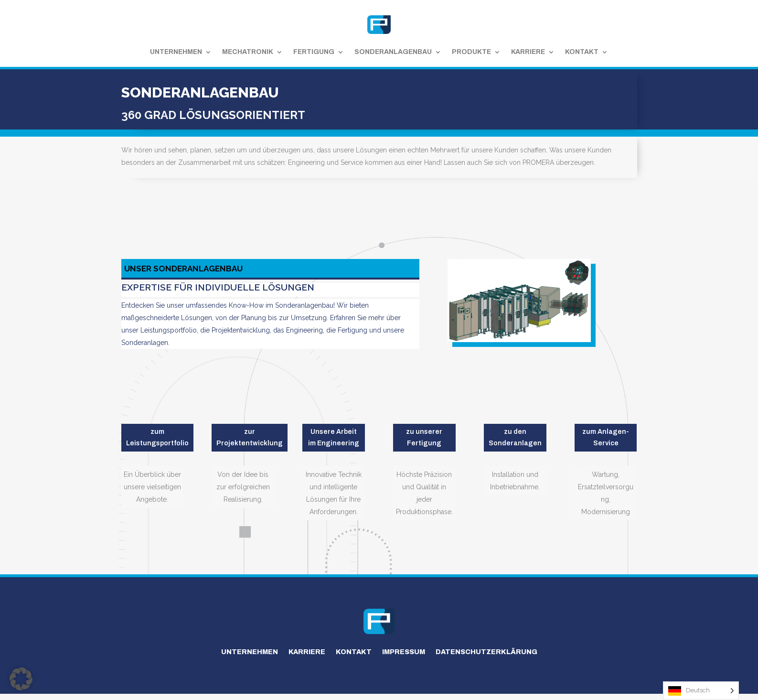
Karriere (528, 52)
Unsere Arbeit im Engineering (334, 437)
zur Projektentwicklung (250, 437)
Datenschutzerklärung (486, 652)
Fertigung (314, 52)
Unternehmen (176, 52)
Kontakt (582, 52)
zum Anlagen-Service (606, 437)
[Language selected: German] (701, 691)
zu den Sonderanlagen (515, 437)
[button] (21, 679)
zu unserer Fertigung (424, 437)
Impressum (404, 652)
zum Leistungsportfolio (157, 437)
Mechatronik (248, 52)
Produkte (471, 52)
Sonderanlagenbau (393, 52)
